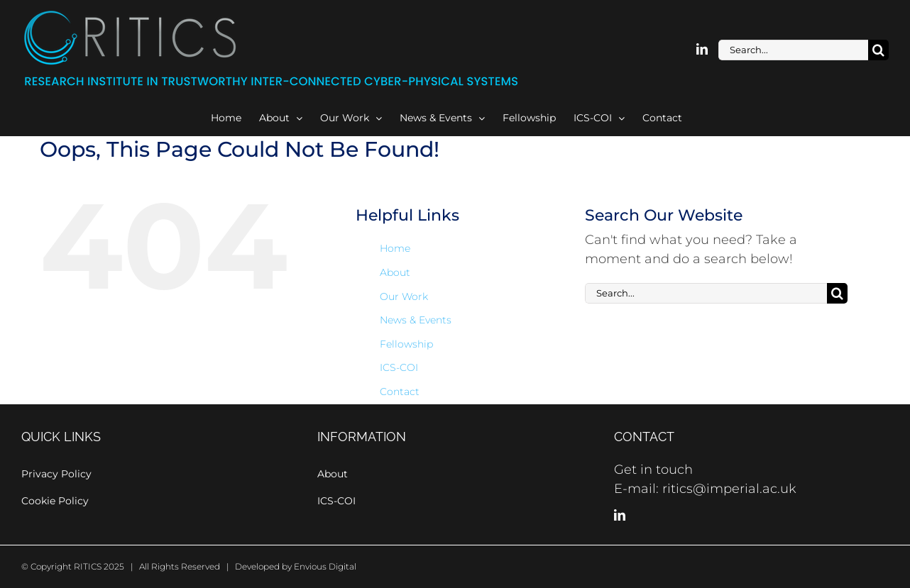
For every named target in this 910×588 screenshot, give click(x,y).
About (395, 272)
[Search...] (793, 50)
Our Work (404, 296)
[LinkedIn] (620, 515)
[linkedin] (702, 49)
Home (395, 248)
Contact (400, 392)
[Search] (878, 50)
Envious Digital (325, 566)
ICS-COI (399, 367)
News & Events (416, 320)
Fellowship (406, 344)
